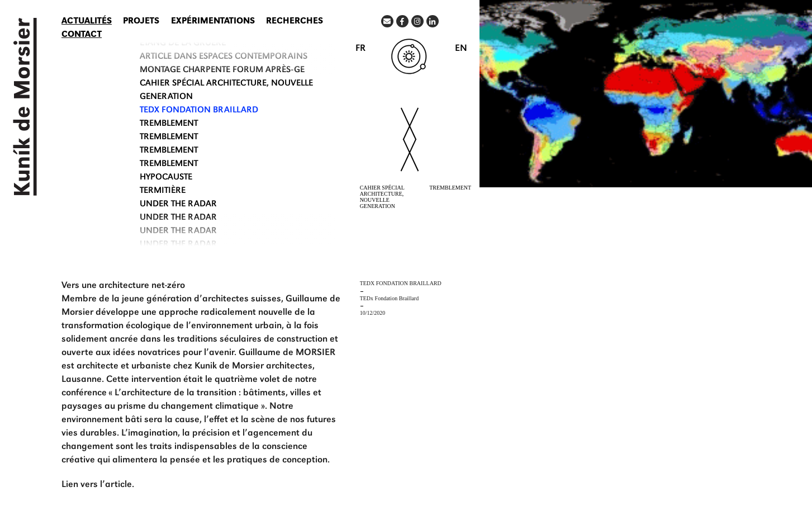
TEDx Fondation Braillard (199, 111)
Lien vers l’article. (98, 485)
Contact (82, 35)
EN (461, 49)
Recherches (295, 22)
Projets (141, 22)
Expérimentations (213, 22)
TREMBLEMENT (169, 124)
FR (360, 49)
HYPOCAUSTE (166, 178)
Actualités (87, 22)
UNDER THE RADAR (178, 205)
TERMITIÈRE (163, 191)
